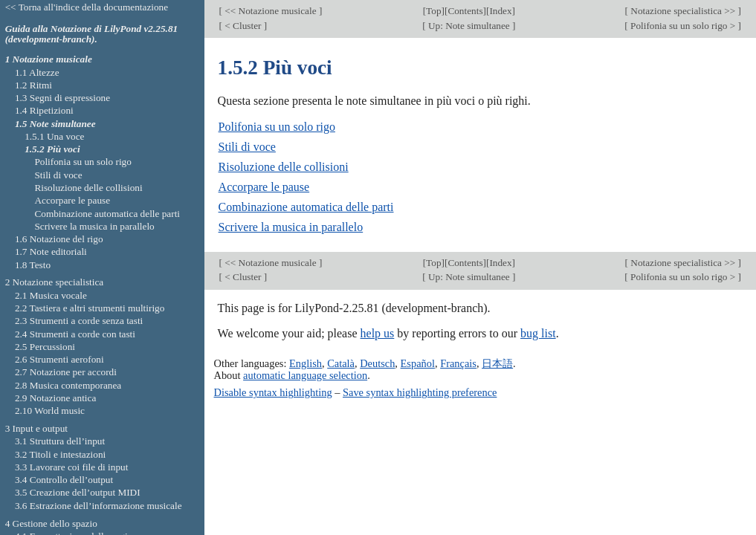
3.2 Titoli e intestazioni (60, 454)
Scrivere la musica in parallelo (291, 227)
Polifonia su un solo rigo (277, 127)
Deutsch (377, 363)
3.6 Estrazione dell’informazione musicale (98, 506)
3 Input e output (36, 428)
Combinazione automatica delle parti (306, 207)
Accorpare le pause (264, 187)
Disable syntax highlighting (273, 392)
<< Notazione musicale (271, 11)
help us (378, 333)
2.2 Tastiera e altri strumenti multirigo (90, 308)
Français (458, 363)
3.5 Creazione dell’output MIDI (78, 492)
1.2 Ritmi (33, 85)
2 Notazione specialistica (55, 282)
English (306, 363)
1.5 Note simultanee (55, 124)
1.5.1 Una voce (54, 136)
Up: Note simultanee (469, 26)
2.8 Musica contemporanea (68, 385)
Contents (465, 11)
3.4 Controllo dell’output (64, 480)
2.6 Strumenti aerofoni (59, 359)
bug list (538, 333)
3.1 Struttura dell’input (60, 441)
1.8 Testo (33, 265)
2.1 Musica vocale (51, 295)
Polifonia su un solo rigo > (683, 26)
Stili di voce (247, 147)
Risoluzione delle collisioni (284, 167)
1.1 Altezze (37, 72)
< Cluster (243, 26)
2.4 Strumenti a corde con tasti (75, 334)
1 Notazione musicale (49, 59)
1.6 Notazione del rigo (59, 239)
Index (500, 11)
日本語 (497, 363)
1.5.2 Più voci (52, 149)
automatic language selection (305, 375)
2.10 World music (50, 411)
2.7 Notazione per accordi (66, 372)
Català (341, 363)
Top (433, 11)
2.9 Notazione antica (55, 398)
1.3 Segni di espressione (62, 98)
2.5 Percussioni (45, 347)
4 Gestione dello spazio (51, 523)
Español (418, 363)
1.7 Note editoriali (51, 252)
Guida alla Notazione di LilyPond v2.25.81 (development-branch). (92, 34)
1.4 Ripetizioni (44, 110)
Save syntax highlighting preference (420, 392)
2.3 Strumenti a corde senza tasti (79, 321)
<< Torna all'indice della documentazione (87, 7)
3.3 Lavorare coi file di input (72, 467)
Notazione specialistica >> (683, 11)
